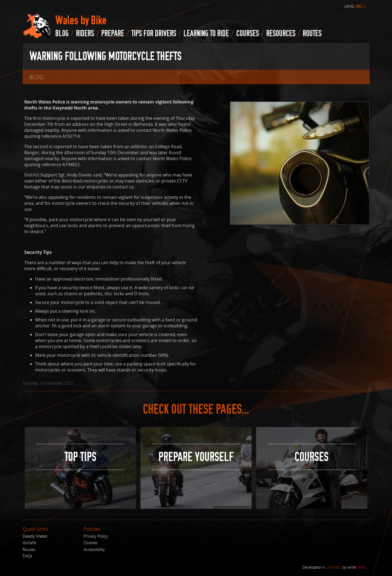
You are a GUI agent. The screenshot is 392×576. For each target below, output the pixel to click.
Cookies (91, 543)
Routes (29, 549)
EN (358, 6)
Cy (364, 6)
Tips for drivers (154, 33)
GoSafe (29, 543)
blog (62, 33)
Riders (85, 33)
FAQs (27, 556)
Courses (248, 33)
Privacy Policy (96, 536)
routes (312, 33)
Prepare (113, 33)
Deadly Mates (35, 536)
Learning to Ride (206, 33)
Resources (281, 33)
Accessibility (94, 549)
